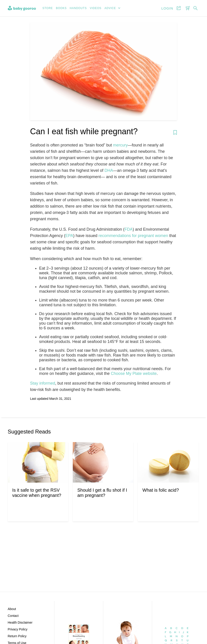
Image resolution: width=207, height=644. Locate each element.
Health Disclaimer (20, 622)
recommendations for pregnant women (133, 236)
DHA (109, 170)
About (12, 609)
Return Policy (17, 636)
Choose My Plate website (134, 373)
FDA (129, 229)
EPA (69, 236)
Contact (13, 616)
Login (167, 8)
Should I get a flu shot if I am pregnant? (102, 493)
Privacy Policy (18, 629)
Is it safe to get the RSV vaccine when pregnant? (37, 493)
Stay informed (43, 383)
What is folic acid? (161, 490)
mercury (120, 145)
